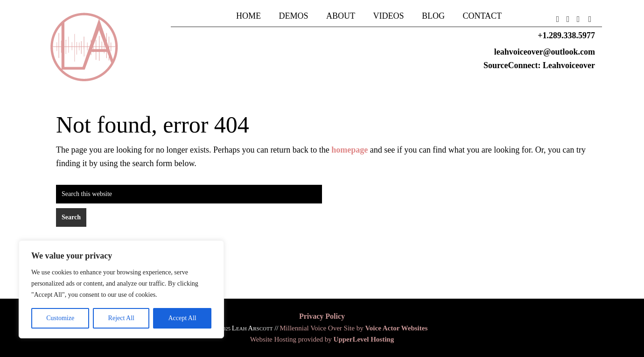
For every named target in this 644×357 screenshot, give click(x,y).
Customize (60, 318)
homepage (350, 150)
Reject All (121, 318)
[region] (121, 289)
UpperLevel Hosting (364, 339)
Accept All (182, 318)
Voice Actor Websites (396, 328)
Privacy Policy (322, 316)
